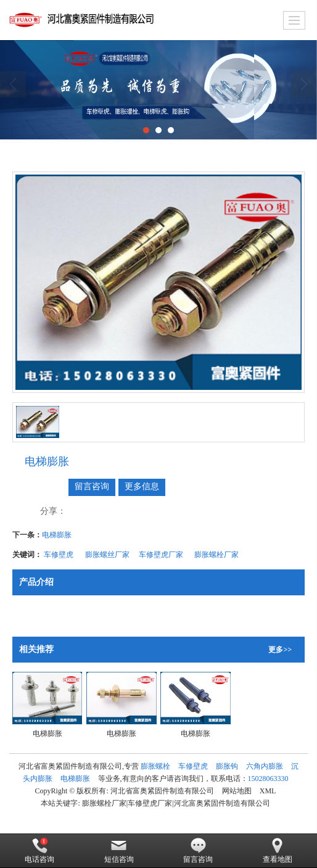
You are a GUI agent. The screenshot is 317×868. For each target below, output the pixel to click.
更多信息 (142, 486)
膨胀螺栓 (155, 766)
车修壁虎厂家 (162, 555)
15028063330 (268, 779)
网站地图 (237, 791)
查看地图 (278, 851)
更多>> (280, 650)
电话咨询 (39, 851)
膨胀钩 (227, 766)
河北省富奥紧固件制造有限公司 (162, 791)
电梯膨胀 (57, 535)
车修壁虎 (60, 555)
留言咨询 (92, 486)
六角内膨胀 (265, 766)
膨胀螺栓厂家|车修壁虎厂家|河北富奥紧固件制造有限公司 (176, 803)
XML (268, 791)
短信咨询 (119, 851)
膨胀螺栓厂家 (217, 555)
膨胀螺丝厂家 (107, 555)
